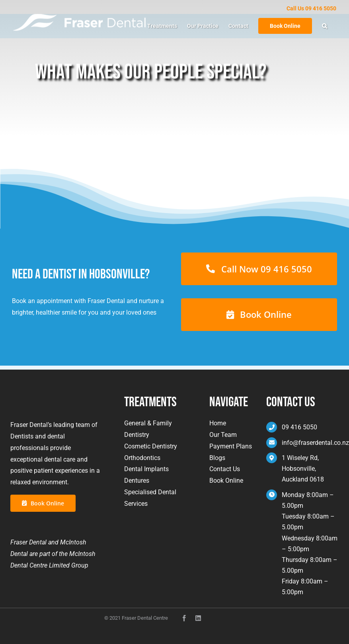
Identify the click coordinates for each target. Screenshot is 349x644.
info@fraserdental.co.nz (315, 443)
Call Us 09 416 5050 (311, 8)
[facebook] (184, 618)
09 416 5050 (299, 427)
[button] (325, 26)
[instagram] (198, 618)
